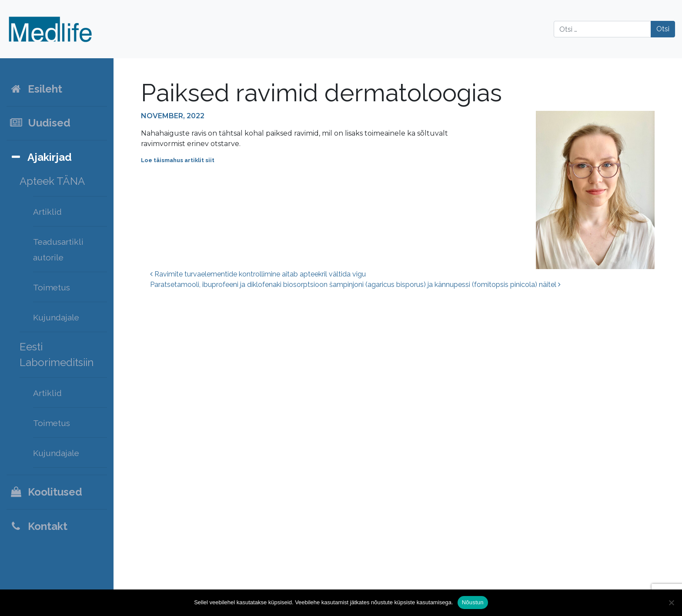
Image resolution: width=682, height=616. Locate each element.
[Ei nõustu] (671, 603)
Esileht (36, 89)
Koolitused (46, 492)
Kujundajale (56, 317)
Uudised (40, 123)
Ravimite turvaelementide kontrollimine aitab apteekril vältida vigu (258, 274)
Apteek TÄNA (52, 181)
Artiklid (47, 212)
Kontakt (38, 526)
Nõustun (473, 602)
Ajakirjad (40, 157)
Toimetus (52, 287)
